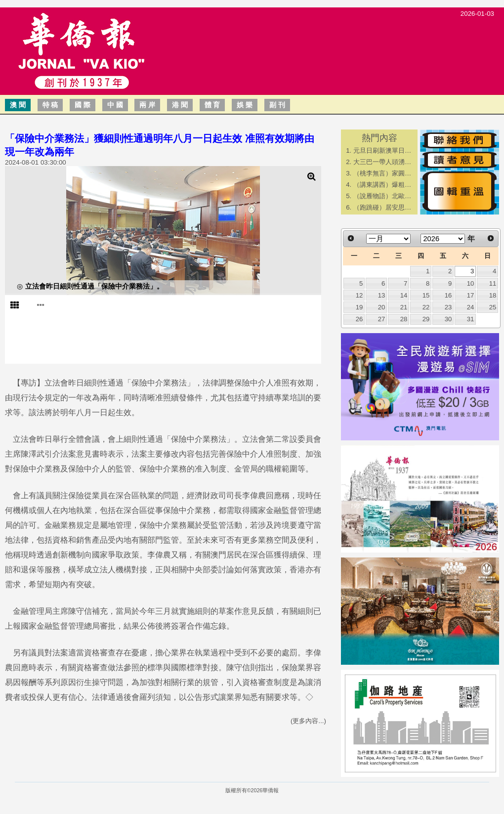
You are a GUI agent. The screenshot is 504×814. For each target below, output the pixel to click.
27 (382, 319)
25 (493, 307)
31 (471, 319)
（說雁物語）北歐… (382, 196)
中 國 (115, 105)
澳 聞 (18, 105)
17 (471, 295)
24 (471, 307)
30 (448, 319)
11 (493, 283)
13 (382, 295)
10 (471, 283)
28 (404, 319)
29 (426, 319)
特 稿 (50, 105)
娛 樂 (245, 105)
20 (382, 307)
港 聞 (180, 105)
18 (493, 295)
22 (426, 307)
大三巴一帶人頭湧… (382, 162)
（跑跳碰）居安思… (382, 207)
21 (404, 307)
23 (448, 307)
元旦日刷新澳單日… (382, 150)
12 (359, 295)
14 (404, 295)
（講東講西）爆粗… (382, 185)
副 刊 (277, 105)
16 (448, 295)
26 (359, 319)
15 (426, 295)
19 (359, 307)
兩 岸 (147, 105)
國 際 (83, 105)
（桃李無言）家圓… (382, 173)
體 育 (212, 105)
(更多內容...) (308, 721)
